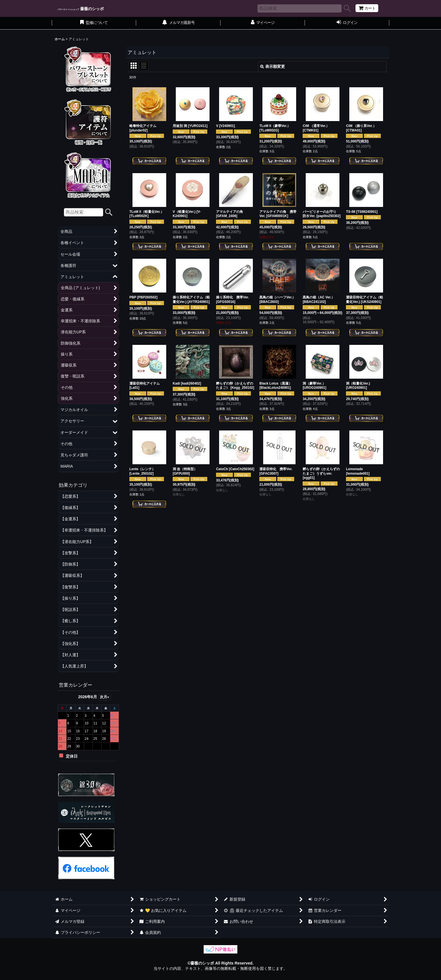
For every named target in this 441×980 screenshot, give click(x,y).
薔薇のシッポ (81, 9)
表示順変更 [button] (273, 66)
